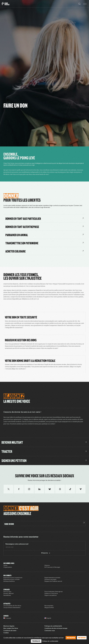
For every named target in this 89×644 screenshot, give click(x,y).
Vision (5, 566)
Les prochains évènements (12, 608)
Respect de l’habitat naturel (53, 581)
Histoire (47, 566)
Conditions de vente (10, 631)
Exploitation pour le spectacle (13, 578)
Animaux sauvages (50, 580)
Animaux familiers (9, 581)
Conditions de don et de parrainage (56, 628)
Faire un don (7, 592)
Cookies (6, 633)
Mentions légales (9, 626)
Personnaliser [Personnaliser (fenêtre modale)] (36, 641)
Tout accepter (71, 638)
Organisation (8, 567)
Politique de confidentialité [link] (50, 641)
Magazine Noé (49, 608)
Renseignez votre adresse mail (17, 544)
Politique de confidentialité (53, 626)
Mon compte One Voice (11, 628)
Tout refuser (82, 638)
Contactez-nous (50, 631)
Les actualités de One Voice (12, 606)
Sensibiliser (7, 595)
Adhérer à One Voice (51, 594)
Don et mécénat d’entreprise (54, 592)
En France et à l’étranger (52, 567)
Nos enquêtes (49, 606)
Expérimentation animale (52, 578)
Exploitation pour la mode (11, 580)
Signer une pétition (51, 595)
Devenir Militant (9, 594)
